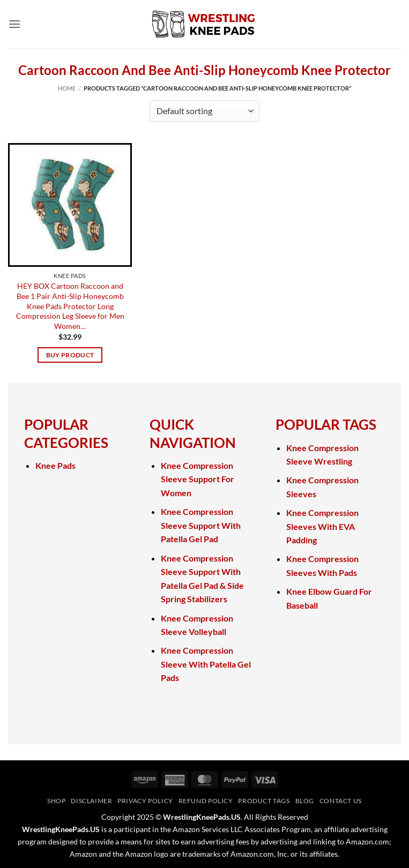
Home (67, 88)
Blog (305, 801)
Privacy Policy (145, 801)
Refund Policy (206, 801)
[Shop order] (204, 111)
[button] (14, 24)
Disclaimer (91, 801)
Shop (56, 801)
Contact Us (341, 801)
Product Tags (264, 801)
